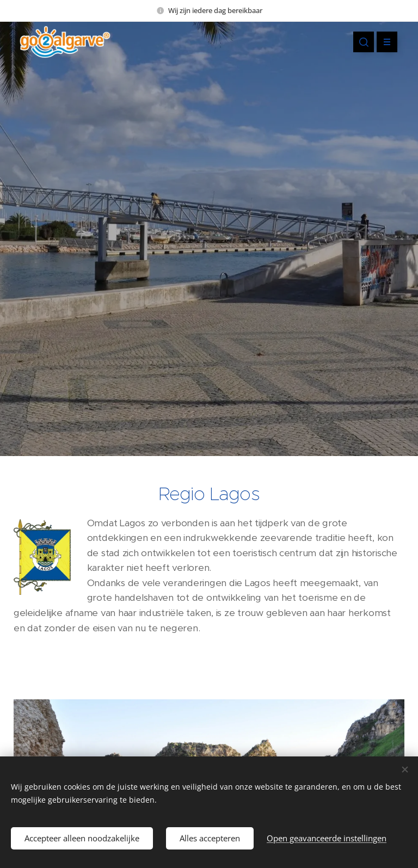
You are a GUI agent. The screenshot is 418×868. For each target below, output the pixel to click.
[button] (364, 42)
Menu (383, 42)
